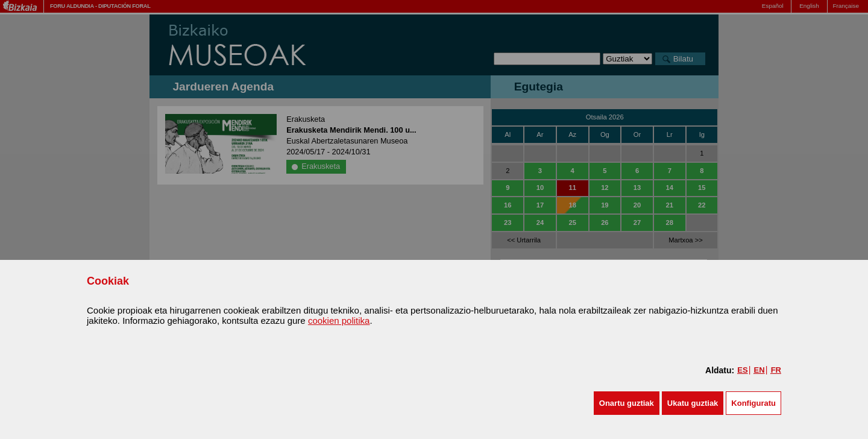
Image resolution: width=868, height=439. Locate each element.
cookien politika (339, 321)
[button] (627, 403)
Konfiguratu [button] (753, 403)
